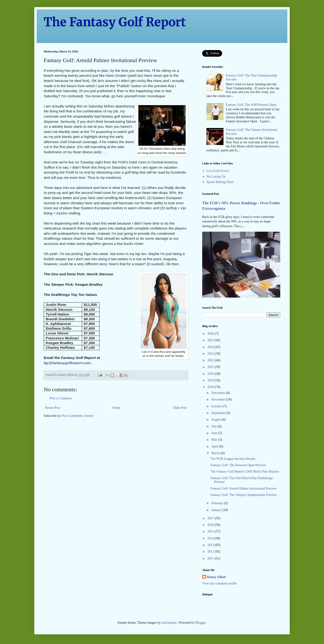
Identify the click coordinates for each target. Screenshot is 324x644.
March (216, 453)
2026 (211, 334)
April (215, 446)
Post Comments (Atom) (78, 416)
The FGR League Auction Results (233, 459)
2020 (211, 374)
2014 (211, 538)
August (216, 420)
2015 (211, 531)
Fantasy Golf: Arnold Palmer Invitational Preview (244, 488)
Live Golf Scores (218, 171)
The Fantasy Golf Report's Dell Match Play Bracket (245, 471)
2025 (211, 340)
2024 (211, 347)
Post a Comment (61, 398)
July (214, 426)
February (218, 503)
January (217, 510)
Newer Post (53, 408)
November (219, 399)
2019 (211, 380)
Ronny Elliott (217, 577)
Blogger (201, 623)
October (217, 406)
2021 (211, 367)
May (215, 440)
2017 (211, 518)
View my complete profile (220, 583)
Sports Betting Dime (220, 182)
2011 (211, 558)
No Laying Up (216, 177)
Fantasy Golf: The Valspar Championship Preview (244, 495)
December (218, 393)
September (219, 413)
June (215, 433)
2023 (211, 354)
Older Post (180, 408)
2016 (211, 525)
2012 (211, 552)
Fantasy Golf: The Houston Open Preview (238, 465)
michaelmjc (169, 623)
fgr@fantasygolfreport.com (67, 363)
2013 (211, 545)
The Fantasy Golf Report (115, 22)
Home (117, 408)
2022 (211, 360)
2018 (211, 387)
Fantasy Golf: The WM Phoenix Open (251, 105)
